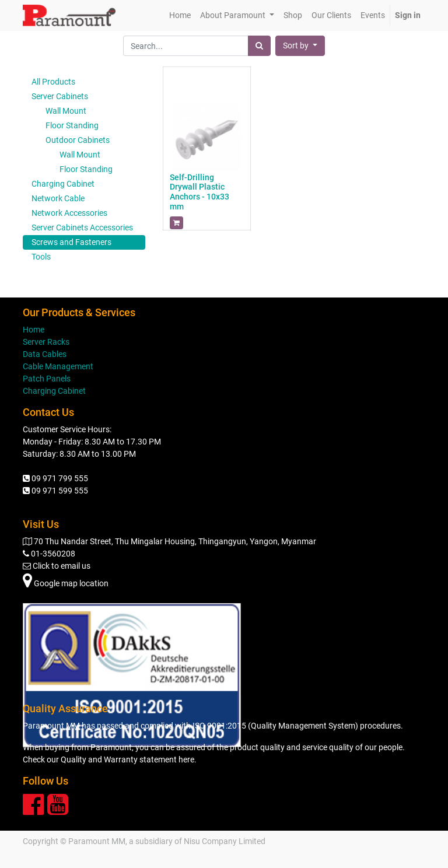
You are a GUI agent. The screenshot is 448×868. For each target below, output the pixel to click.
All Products (53, 82)
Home (34, 330)
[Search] (259, 46)
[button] (300, 46)
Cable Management (58, 366)
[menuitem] (180, 15)
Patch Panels (47, 379)
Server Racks (46, 342)
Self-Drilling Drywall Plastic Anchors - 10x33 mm (199, 192)
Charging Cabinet (54, 391)
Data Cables (45, 354)
